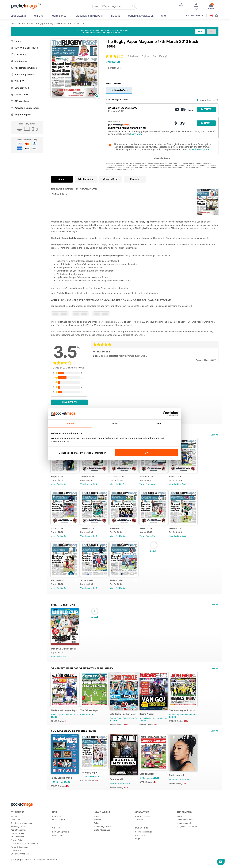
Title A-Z (17, 81)
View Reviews (69, 402)
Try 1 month (206, 123)
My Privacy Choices (20, 860)
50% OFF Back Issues (24, 48)
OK (147, 453)
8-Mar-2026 (179, 477)
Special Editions (63, 608)
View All (215, 435)
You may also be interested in (73, 736)
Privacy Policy (17, 846)
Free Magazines (18, 833)
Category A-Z (20, 88)
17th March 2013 (79, 23)
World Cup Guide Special (63, 653)
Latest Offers (20, 95)
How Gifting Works (61, 838)
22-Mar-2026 (119, 477)
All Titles (15, 823)
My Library (18, 54)
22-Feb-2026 (88, 530)
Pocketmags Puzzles (24, 68)
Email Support (59, 826)
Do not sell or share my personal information (82, 453)
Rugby (41, 23)
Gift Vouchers (20, 101)
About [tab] (159, 423)
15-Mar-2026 (149, 477)
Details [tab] (115, 423)
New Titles (16, 826)
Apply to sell (141, 842)
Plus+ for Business (19, 843)
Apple (96, 823)
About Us (181, 823)
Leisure (116, 16)
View (53, 485)
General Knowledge (141, 16)
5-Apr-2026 (57, 477)
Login (138, 845)
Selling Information (144, 838)
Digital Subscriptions (19, 23)
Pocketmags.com (185, 826)
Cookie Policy (17, 857)
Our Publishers (17, 840)
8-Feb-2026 (148, 530)
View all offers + (162, 158)
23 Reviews (132, 56)
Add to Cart (62, 485)
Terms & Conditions (20, 853)
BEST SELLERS (19, 16)
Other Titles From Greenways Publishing (82, 673)
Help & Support (21, 115)
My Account (19, 61)
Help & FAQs (58, 823)
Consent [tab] (70, 423)
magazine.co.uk (184, 829)
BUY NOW (206, 109)
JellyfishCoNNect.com (187, 833)
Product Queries (143, 823)
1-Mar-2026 (57, 530)
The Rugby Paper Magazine (58, 23)
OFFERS (39, 16)
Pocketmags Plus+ (23, 74)
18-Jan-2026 (88, 583)
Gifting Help (58, 842)
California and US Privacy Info (24, 850)
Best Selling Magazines (21, 829)
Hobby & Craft (60, 16)
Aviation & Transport (90, 16)
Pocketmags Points (102, 833)
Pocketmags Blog (19, 836)
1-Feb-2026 (178, 530)
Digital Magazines (102, 836)
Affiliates (139, 826)
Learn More (136, 134)
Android (97, 826)
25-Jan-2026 (58, 583)
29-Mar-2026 (88, 477)
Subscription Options (199, 149)
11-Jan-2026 (118, 583)
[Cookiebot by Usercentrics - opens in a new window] (165, 414)
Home (16, 41)
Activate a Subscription (25, 108)
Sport (165, 16)
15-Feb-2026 (118, 530)
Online (97, 829)
